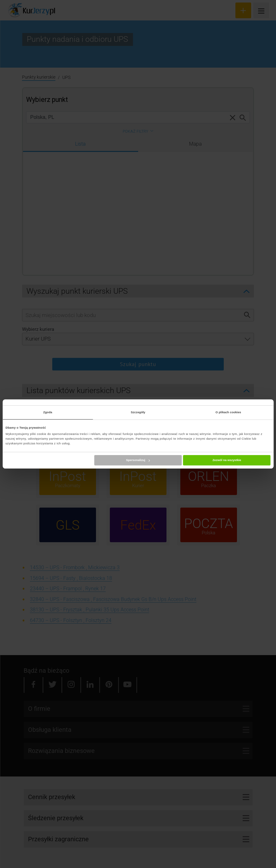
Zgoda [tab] (48, 412)
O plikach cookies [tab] (228, 412)
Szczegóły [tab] (138, 412)
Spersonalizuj (138, 460)
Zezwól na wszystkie (227, 460)
